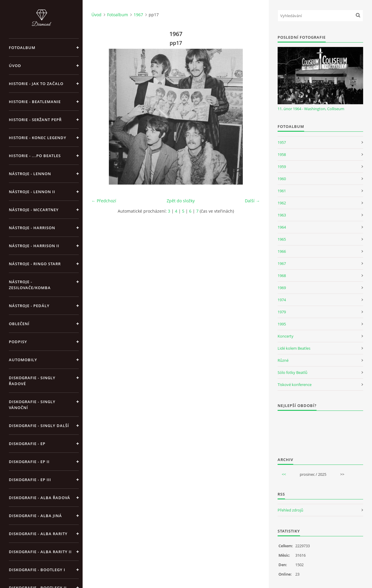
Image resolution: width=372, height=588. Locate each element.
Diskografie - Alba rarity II (40, 552)
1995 (282, 324)
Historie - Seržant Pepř (35, 120)
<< (284, 474)
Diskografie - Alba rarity (38, 534)
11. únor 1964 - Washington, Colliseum (311, 109)
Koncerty (286, 336)
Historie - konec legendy (38, 138)
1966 (282, 251)
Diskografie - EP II (29, 462)
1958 (282, 154)
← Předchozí (104, 201)
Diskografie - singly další (39, 426)
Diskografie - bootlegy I (37, 570)
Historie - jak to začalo (36, 84)
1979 (282, 312)
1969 (282, 288)
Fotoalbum (22, 48)
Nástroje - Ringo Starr (35, 264)
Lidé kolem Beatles (294, 348)
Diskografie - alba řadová (40, 498)
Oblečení (19, 324)
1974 (282, 300)
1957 (282, 142)
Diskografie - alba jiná (35, 516)
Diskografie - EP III (30, 480)
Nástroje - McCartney (34, 210)
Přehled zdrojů (290, 510)
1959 (282, 167)
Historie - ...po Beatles (35, 156)
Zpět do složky (181, 201)
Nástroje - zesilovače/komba (30, 285)
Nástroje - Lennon (30, 174)
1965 (282, 239)
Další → (252, 201)
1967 (138, 15)
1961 (282, 191)
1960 (282, 179)
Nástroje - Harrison (32, 228)
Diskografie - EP (27, 444)
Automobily (23, 360)
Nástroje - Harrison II (34, 246)
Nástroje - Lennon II (32, 192)
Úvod (15, 66)
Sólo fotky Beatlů (292, 372)
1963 (282, 215)
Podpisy (18, 342)
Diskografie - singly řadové (32, 381)
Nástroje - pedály (29, 306)
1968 (282, 276)
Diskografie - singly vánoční (32, 405)
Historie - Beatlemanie (35, 102)
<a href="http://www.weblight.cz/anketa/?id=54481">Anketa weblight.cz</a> (320, 430)
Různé (283, 360)
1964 (282, 227)
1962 (282, 203)
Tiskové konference (295, 385)
